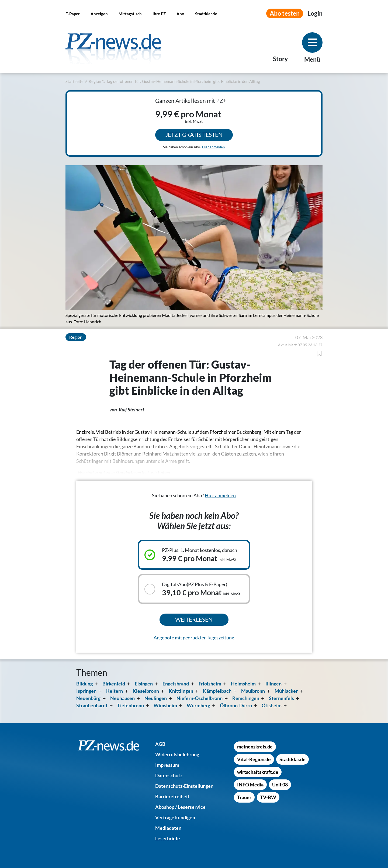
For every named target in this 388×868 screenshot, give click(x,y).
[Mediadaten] (168, 828)
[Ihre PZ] (159, 13)
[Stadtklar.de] (206, 13)
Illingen (273, 684)
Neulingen (156, 698)
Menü (312, 59)
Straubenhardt (92, 705)
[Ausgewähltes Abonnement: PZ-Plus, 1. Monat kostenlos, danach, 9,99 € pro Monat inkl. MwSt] (194, 555)
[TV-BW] (268, 797)
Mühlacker (286, 691)
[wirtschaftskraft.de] (258, 772)
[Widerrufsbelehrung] (177, 754)
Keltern (115, 691)
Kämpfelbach (217, 691)
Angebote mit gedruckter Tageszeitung (194, 638)
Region (95, 81)
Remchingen (246, 698)
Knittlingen (181, 691)
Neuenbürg (88, 698)
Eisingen (144, 684)
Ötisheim (272, 705)
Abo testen (285, 13)
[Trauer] (244, 797)
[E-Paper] (73, 13)
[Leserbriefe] (168, 838)
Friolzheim (210, 684)
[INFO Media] (250, 785)
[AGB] (160, 744)
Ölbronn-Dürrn (236, 705)
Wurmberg (198, 705)
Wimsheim (165, 705)
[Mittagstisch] (130, 13)
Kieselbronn (146, 691)
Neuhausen (122, 698)
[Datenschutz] (169, 775)
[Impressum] (167, 765)
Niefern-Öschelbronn (200, 698)
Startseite (75, 81)
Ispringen (86, 691)
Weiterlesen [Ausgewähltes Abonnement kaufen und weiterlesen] (194, 619)
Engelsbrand (176, 684)
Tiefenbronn (131, 705)
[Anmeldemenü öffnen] (315, 13)
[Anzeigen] (99, 13)
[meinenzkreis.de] (255, 747)
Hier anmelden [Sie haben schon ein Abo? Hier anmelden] (213, 147)
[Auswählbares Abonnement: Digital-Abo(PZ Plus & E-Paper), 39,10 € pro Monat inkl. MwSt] (194, 589)
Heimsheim (243, 684)
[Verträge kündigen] (175, 817)
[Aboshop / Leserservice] (180, 807)
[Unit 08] (280, 785)
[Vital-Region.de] (254, 759)
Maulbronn (253, 691)
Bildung (84, 684)
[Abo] (180, 13)
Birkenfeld (114, 684)
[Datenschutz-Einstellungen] (184, 786)
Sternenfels (281, 698)
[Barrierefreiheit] (172, 796)
